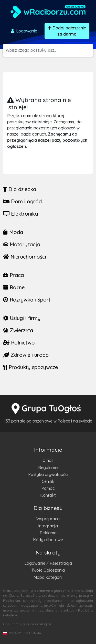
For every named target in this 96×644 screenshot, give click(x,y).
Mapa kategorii (48, 577)
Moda (13, 232)
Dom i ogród (22, 201)
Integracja (48, 526)
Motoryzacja (22, 244)
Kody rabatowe (48, 540)
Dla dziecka (20, 189)
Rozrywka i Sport (27, 300)
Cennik (48, 481)
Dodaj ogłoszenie (67, 31)
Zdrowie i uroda (26, 355)
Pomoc (48, 488)
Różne (14, 287)
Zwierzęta (18, 330)
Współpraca (48, 519)
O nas (48, 460)
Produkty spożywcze (30, 367)
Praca (13, 275)
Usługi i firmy (22, 318)
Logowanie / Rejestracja (48, 563)
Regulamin (48, 468)
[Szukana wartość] (49, 50)
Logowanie (24, 31)
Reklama (48, 533)
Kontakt (48, 495)
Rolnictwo (19, 343)
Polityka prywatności (48, 474)
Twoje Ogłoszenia (48, 570)
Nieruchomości (25, 257)
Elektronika (20, 214)
